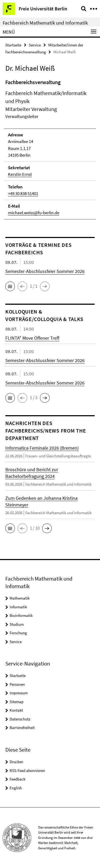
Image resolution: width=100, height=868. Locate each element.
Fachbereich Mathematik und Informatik (45, 23)
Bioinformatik (21, 615)
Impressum (19, 693)
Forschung (18, 633)
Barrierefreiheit (22, 728)
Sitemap (17, 702)
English (16, 788)
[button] (10, 286)
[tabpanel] (50, 149)
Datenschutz (20, 719)
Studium (17, 624)
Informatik (18, 607)
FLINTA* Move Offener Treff (32, 338)
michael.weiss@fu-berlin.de (34, 213)
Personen (17, 684)
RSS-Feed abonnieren (27, 770)
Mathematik (20, 598)
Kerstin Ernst (20, 174)
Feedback (17, 779)
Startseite (13, 45)
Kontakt (16, 710)
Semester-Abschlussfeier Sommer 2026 (45, 271)
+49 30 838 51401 (23, 193)
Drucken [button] (16, 762)
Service (35, 45)
